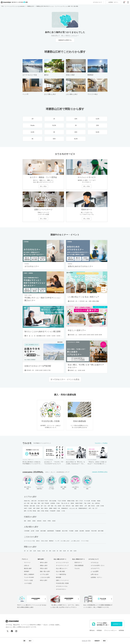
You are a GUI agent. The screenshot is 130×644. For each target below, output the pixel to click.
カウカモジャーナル (62, 586)
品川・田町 (27, 503)
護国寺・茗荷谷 (79, 506)
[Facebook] (12, 631)
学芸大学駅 (94, 531)
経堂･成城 (32, 506)
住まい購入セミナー (62, 568)
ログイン (113, 2)
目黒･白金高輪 (53, 501)
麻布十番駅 (101, 531)
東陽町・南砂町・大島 (55, 508)
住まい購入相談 (60, 571)
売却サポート (78, 562)
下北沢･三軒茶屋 (62, 501)
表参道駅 (87, 531)
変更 (104, 641)
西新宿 (72, 503)
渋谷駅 (37, 531)
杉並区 (54, 521)
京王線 (38, 506)
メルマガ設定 (28, 583)
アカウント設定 (28, 580)
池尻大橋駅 (43, 531)
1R (25, 551)
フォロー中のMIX (29, 577)
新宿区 (29, 521)
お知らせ (27, 565)
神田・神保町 (36, 508)
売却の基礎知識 (79, 565)
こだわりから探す (45, 577)
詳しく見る (43, 186)
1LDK (35, 551)
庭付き (38, 541)
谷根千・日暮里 (28, 508)
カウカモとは (95, 562)
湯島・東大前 (91, 506)
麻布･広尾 (34, 501)
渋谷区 (45, 521)
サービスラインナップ (62, 565)
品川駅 (32, 531)
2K (47, 551)
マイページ (27, 562)
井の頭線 (93, 501)
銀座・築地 (34, 503)
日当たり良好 (44, 541)
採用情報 (121, 630)
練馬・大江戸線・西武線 (30, 511)
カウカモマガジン (61, 589)
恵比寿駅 (82, 531)
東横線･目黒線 (71, 501)
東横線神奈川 (65, 508)
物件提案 (58, 577)
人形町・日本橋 (100, 506)
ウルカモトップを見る (101, 443)
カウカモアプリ (95, 568)
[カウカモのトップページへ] (14, 2)
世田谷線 (26, 506)
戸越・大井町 (87, 503)
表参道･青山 (27, 501)
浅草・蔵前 (51, 506)
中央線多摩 (53, 511)
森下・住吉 (44, 506)
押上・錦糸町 (58, 506)
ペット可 (57, 541)
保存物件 (27, 571)
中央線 (58, 503)
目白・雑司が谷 (66, 506)
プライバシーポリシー (110, 630)
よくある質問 (95, 571)
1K (27, 551)
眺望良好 (51, 541)
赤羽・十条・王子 (93, 508)
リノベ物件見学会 (61, 574)
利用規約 (99, 630)
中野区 (49, 521)
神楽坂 (99, 501)
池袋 (73, 506)
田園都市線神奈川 (83, 508)
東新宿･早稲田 (79, 503)
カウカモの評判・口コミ (98, 565)
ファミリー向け (85, 541)
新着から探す (44, 565)
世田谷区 (39, 521)
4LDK (75, 551)
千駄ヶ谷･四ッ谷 (65, 503)
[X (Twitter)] (8, 631)
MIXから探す (44, 580)
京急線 (58, 511)
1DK (31, 551)
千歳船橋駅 (58, 531)
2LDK (54, 551)
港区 (25, 521)
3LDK (64, 551)
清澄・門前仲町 (45, 503)
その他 (63, 511)
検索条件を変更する (65, 40)
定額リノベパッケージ (62, 580)
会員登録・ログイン (96, 577)
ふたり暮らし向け (75, 541)
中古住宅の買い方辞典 (62, 583)
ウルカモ (77, 568)
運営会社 (92, 630)
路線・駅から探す (45, 571)
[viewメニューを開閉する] (30, 641)
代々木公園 (87, 501)
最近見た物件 (28, 568)
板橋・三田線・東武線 (43, 511)
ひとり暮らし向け (65, 541)
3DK (61, 551)
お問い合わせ (95, 574)
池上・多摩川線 (96, 503)
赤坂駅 (76, 531)
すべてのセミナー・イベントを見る (65, 379)
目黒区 (34, 521)
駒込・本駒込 (44, 508)
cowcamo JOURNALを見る (100, 472)
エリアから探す (44, 574)
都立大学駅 (65, 531)
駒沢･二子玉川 (79, 501)
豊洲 (39, 503)
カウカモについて (97, 2)
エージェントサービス (62, 562)
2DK (50, 551)
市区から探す (44, 568)
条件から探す (44, 562)
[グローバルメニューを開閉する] (128, 2)
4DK (71, 551)
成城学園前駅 (51, 531)
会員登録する (117, 624)
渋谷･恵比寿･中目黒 (43, 501)
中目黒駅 (71, 531)
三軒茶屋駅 (27, 531)
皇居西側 (53, 503)
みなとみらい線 (73, 508)
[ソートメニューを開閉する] (24, 641)
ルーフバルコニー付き (29, 541)
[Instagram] (16, 631)
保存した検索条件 (29, 574)
